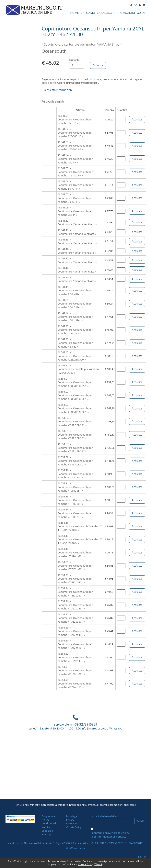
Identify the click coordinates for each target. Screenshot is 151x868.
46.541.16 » (64, 249)
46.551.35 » (64, 680)
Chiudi (98, 864)
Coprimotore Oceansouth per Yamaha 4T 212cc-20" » (75, 646)
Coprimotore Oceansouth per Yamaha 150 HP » (75, 161)
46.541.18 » (64, 268)
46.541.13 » (64, 230)
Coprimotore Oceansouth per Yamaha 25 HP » (75, 213)
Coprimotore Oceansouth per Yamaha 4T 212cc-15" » (75, 633)
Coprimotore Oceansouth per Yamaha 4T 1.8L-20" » (75, 502)
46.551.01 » (64, 379)
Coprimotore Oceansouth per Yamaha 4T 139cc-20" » (75, 672)
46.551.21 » (64, 562)
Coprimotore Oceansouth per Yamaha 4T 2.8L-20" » (75, 476)
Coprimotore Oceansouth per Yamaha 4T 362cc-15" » (75, 607)
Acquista (137, 119)
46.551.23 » (64, 575)
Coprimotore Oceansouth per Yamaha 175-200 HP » (75, 147)
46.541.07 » (64, 194)
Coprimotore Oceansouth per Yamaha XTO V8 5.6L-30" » (75, 397)
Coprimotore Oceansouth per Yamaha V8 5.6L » (75, 345)
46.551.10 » (64, 470)
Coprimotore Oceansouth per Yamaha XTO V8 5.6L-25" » (75, 384)
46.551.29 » (64, 628)
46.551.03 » (64, 405)
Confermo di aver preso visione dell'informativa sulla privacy (111, 835)
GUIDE (141, 13)
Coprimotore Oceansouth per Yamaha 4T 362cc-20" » (75, 620)
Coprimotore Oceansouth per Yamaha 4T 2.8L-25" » (75, 489)
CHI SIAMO (88, 13)
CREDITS (142, 857)
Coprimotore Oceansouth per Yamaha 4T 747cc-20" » (75, 568)
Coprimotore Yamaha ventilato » (77, 253)
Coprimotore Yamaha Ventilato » (77, 224)
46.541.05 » (64, 168)
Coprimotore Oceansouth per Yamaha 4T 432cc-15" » (75, 580)
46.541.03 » (64, 142)
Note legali (72, 816)
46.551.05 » (64, 431)
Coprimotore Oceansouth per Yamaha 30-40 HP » (75, 200)
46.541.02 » (64, 129)
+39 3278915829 (85, 724)
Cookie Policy (74, 827)
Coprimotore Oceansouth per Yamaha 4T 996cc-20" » (75, 554)
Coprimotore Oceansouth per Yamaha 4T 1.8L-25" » (75, 515)
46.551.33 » (64, 667)
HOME (74, 13)
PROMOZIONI (126, 13)
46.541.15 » (64, 239)
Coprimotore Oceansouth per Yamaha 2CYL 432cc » (75, 292)
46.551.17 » (64, 536)
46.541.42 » (64, 352)
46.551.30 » (64, 640)
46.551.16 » (64, 523)
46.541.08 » (64, 207)
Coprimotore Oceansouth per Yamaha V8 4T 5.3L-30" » (75, 436)
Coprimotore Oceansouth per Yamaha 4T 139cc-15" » (75, 659)
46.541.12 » (64, 221)
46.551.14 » (64, 509)
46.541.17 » (64, 258)
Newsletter (72, 823)
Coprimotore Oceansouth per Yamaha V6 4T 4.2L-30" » (75, 463)
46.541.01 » (64, 116)
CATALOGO (106, 13)
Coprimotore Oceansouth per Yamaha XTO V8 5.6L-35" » (75, 410)
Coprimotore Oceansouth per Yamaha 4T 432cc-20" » (75, 594)
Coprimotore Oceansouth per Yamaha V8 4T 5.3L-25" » (75, 423)
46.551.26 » (64, 601)
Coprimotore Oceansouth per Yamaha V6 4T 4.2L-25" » (75, 450)
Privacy (70, 820)
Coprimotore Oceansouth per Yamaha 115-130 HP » (75, 174)
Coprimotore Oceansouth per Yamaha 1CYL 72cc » (75, 332)
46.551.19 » (64, 549)
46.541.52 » (64, 365)
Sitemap (46, 834)
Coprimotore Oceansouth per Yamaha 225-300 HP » (75, 134)
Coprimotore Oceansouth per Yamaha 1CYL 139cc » (75, 319)
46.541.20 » (64, 277)
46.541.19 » (64, 287)
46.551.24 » (64, 588)
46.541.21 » (64, 300)
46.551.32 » (64, 654)
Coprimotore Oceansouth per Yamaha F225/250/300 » (75, 358)
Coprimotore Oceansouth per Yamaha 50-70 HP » (75, 187)
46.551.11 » (64, 483)
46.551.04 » (64, 418)
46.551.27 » (64, 614)
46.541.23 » (64, 326)
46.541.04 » (64, 155)
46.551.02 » (64, 392)
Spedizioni (48, 831)
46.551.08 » (64, 457)
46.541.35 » (64, 339)
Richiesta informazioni (58, 90)
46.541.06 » (64, 181)
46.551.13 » (64, 496)
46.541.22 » (64, 313)
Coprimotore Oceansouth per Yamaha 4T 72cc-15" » (75, 685)
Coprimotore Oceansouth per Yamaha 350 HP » (75, 121)
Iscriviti (140, 821)
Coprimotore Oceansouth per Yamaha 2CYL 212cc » (75, 305)
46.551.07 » (64, 444)
